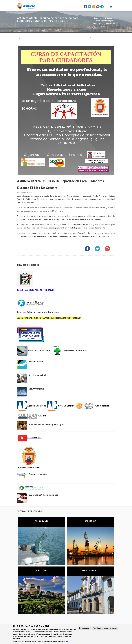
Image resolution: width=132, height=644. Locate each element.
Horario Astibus (36, 362)
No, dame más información (105, 628)
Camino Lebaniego (38, 474)
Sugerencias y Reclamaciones (43, 495)
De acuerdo (84, 628)
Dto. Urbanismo (36, 389)
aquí (67, 642)
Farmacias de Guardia (75, 350)
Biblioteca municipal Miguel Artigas (46, 424)
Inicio (96, 18)
